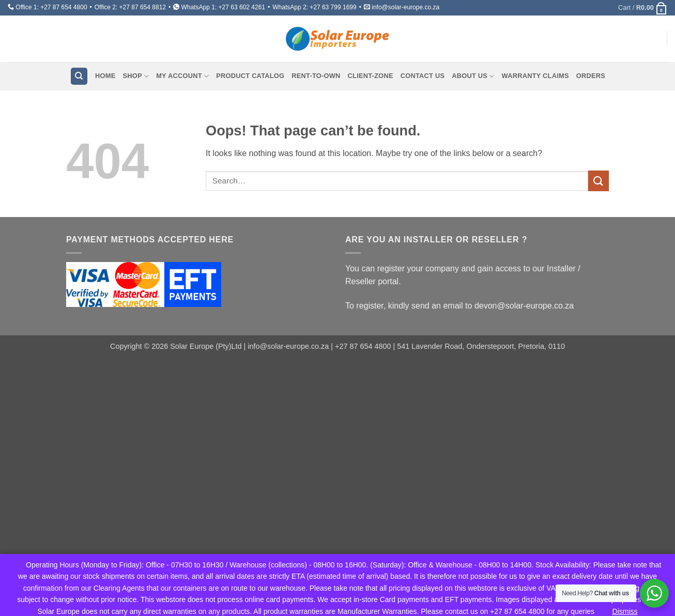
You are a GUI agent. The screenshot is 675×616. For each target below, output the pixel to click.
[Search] (79, 76)
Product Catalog (250, 76)
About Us (473, 76)
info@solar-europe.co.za (405, 7)
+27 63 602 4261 (242, 7)
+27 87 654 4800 (64, 7)
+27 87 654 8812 (143, 7)
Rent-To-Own (316, 76)
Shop (136, 76)
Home (105, 76)
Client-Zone (371, 76)
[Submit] (599, 181)
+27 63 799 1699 (333, 7)
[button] (643, 8)
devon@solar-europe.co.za (524, 306)
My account (182, 76)
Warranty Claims (535, 76)
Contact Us (423, 76)
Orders (591, 76)
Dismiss (625, 611)
